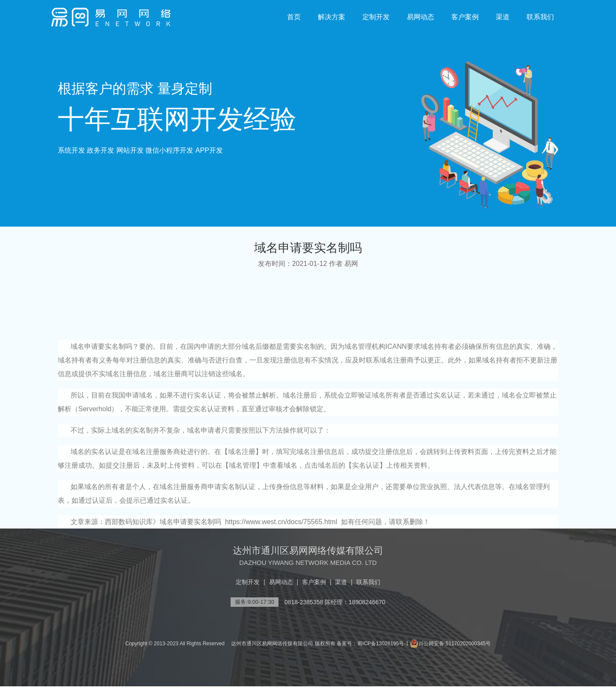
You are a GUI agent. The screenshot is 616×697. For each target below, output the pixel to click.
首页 (294, 17)
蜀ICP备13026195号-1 (383, 644)
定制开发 (376, 17)
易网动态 (421, 17)
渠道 (503, 17)
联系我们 (540, 17)
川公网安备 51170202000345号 (450, 644)
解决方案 (332, 17)
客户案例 (465, 17)
